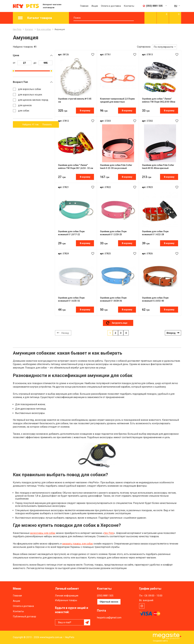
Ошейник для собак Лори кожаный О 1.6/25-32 (71, 299)
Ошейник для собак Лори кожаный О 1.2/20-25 (113, 233)
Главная (84, 6)
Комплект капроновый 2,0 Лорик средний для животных (117, 100)
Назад (65, 333)
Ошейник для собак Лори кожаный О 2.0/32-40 (155, 299)
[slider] (13, 71)
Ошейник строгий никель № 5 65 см (75, 100)
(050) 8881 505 (105, 596)
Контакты (129, 6)
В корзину (85, 111)
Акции (95, 6)
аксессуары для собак (43, 533)
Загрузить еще (120, 323)
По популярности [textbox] (163, 47)
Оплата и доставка (111, 6)
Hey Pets (109, 533)
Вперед (171, 333)
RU (176, 6)
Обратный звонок (109, 602)
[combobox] (164, 47)
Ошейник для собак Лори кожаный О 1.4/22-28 (155, 233)
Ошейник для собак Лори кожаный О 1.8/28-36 (113, 299)
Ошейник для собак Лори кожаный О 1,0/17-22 (71, 233)
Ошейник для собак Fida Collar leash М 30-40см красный (158, 167)
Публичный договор (24, 617)
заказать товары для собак (78, 544)
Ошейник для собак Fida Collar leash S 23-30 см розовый (116, 167)
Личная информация (67, 596)
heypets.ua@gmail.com (109, 618)
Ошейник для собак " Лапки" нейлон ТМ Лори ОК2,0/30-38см (159, 100)
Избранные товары (66, 600)
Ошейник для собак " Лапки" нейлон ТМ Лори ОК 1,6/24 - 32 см (76, 167)
